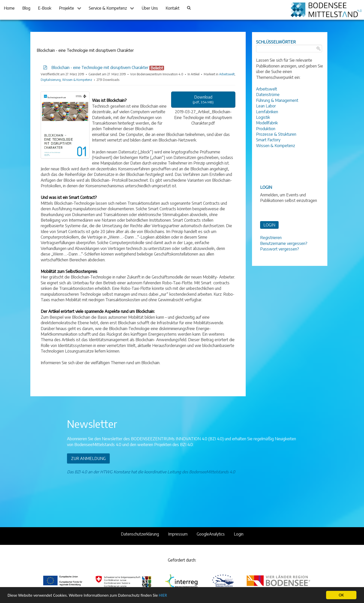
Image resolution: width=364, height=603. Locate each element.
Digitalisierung (51, 80)
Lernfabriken (267, 112)
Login (239, 534)
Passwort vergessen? (280, 249)
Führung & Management (277, 100)
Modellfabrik (267, 123)
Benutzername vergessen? (284, 243)
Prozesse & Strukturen (276, 134)
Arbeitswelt (227, 74)
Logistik (263, 117)
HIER (163, 595)
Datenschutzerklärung (140, 534)
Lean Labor (266, 106)
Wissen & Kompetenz (77, 80)
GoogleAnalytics (211, 534)
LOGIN (269, 225)
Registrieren (271, 238)
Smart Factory (268, 140)
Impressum (178, 534)
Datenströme (268, 95)
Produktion (266, 129)
